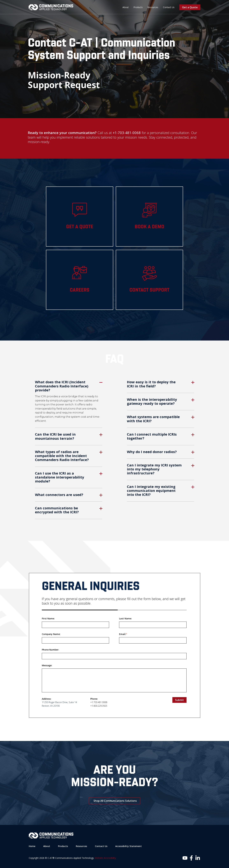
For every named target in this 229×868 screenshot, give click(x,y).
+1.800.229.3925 (99, 706)
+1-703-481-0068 (127, 133)
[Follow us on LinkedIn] (198, 858)
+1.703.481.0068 (99, 702)
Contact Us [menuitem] (169, 7)
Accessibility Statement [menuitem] (128, 846)
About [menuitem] (126, 7)
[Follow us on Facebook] (191, 858)
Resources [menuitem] (153, 7)
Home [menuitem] (32, 846)
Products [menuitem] (138, 7)
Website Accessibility (105, 858)
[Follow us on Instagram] (185, 858)
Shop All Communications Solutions (115, 801)
